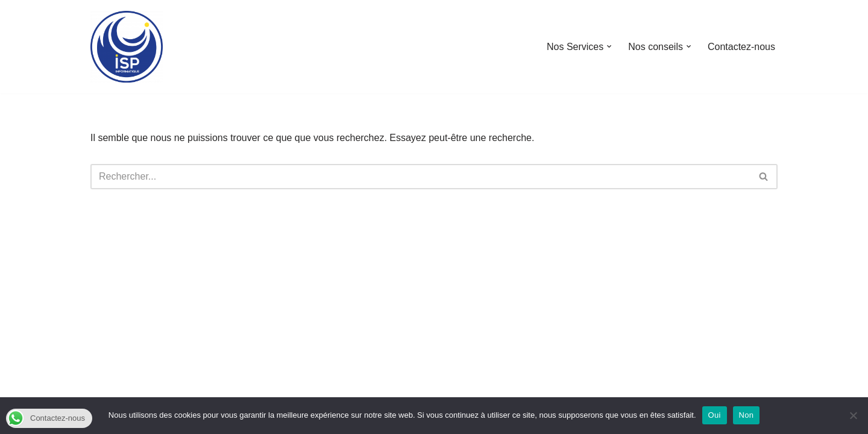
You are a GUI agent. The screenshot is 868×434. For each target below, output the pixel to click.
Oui (715, 415)
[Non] (853, 415)
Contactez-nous (741, 47)
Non (747, 415)
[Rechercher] (420, 177)
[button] (609, 46)
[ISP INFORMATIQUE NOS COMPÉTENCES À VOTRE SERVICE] (127, 47)
